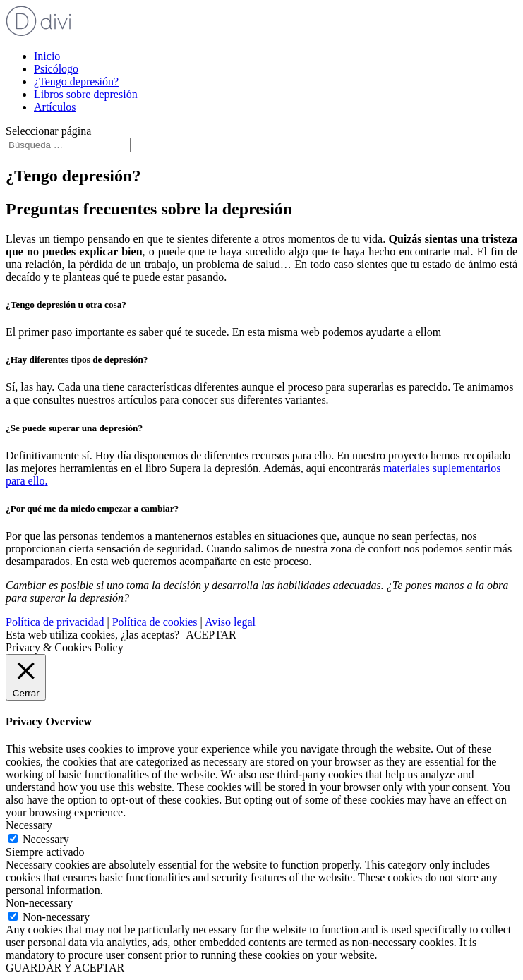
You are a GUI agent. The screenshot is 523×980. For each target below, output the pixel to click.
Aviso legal (230, 622)
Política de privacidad (55, 622)
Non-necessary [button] (39, 903)
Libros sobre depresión (86, 94)
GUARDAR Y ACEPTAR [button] (65, 968)
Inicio (47, 56)
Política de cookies (155, 622)
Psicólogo (56, 69)
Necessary (46, 839)
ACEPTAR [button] (211, 635)
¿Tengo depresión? (76, 81)
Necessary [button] (29, 825)
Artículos (55, 107)
